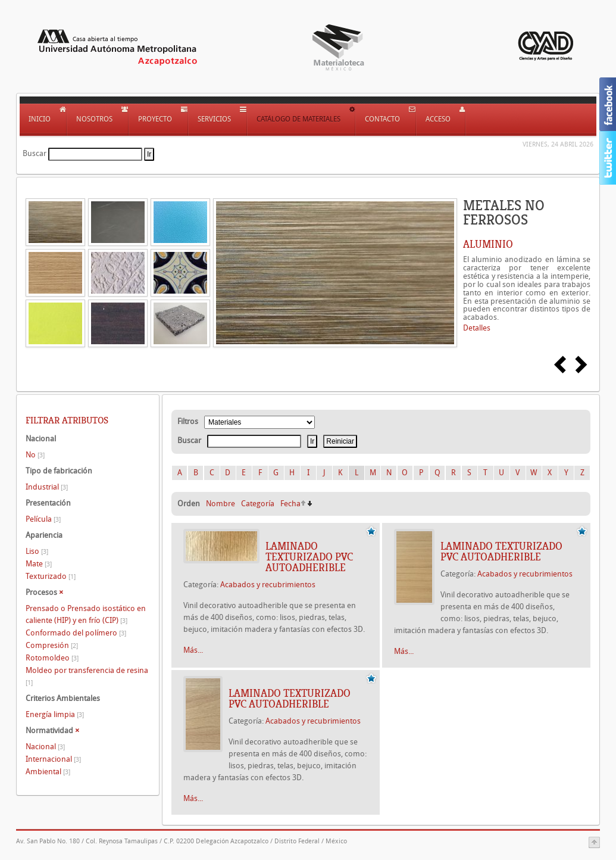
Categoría (258, 504)
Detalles (477, 328)
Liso (37, 551)
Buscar (35, 153)
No (35, 455)
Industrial (47, 487)
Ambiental (48, 772)
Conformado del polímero (76, 633)
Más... (193, 650)
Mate (39, 564)
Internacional (53, 759)
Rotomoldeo (52, 658)
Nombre (221, 504)
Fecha (290, 504)
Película (43, 519)
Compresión (52, 645)
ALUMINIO (488, 244)
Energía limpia (55, 714)
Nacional (45, 747)
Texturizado (51, 576)
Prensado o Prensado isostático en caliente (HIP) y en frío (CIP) (86, 614)
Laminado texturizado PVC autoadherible (309, 557)
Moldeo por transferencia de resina (87, 676)
